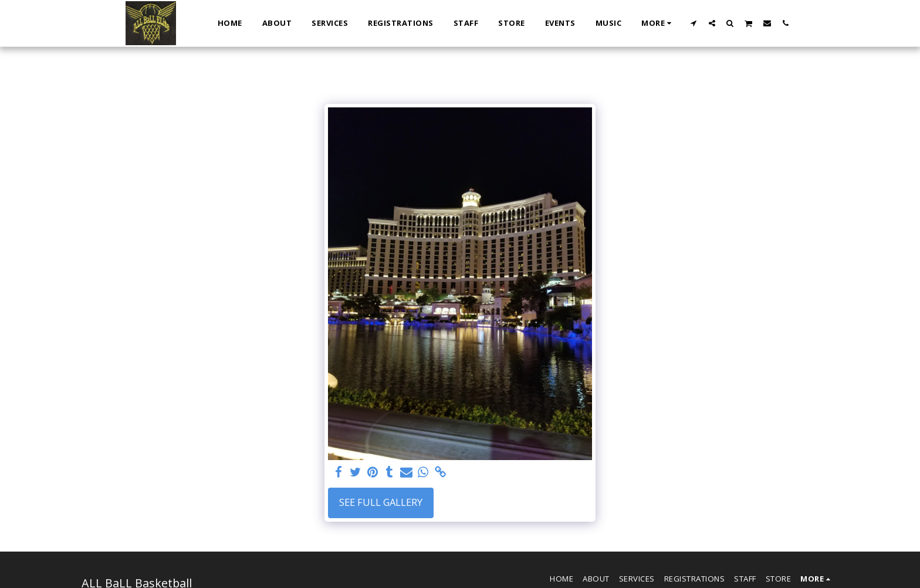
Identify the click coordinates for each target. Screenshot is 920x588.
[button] (694, 23)
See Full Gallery (381, 502)
